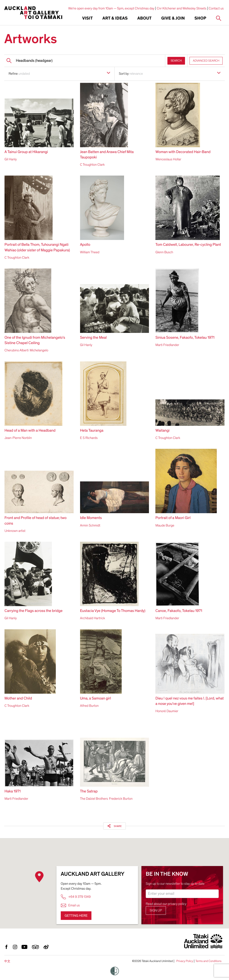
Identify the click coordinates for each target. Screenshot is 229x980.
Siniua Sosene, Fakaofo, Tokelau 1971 (185, 338)
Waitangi (162, 431)
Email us (70, 905)
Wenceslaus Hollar (168, 159)
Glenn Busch (164, 252)
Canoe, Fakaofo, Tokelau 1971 (179, 611)
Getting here (76, 916)
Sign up (156, 910)
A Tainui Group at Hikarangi (26, 152)
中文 (7, 961)
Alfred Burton (89, 706)
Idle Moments (91, 518)
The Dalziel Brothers (94, 799)
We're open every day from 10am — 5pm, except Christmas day (111, 8)
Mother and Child (18, 699)
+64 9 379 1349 (76, 897)
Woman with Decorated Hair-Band (183, 152)
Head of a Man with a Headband (30, 431)
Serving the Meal (93, 338)
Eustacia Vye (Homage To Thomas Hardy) (113, 611)
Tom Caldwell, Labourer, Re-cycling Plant (188, 245)
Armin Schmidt (90, 525)
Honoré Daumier (167, 711)
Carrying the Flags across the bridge (33, 611)
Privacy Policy (185, 961)
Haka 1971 (13, 791)
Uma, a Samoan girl (96, 699)
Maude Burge (165, 525)
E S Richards (89, 438)
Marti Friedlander (167, 345)
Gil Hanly (11, 159)
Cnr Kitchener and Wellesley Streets (181, 8)
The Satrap (89, 791)
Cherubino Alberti (17, 350)
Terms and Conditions (208, 961)
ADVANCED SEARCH (206, 61)
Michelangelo (39, 350)
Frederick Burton (121, 799)
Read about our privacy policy (166, 904)
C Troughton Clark (92, 165)
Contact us (216, 8)
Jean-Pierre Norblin (18, 438)
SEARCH (176, 61)
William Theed (90, 252)
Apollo (85, 245)
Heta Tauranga (92, 431)
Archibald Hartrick (93, 618)
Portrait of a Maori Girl (173, 518)
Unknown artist (15, 531)
